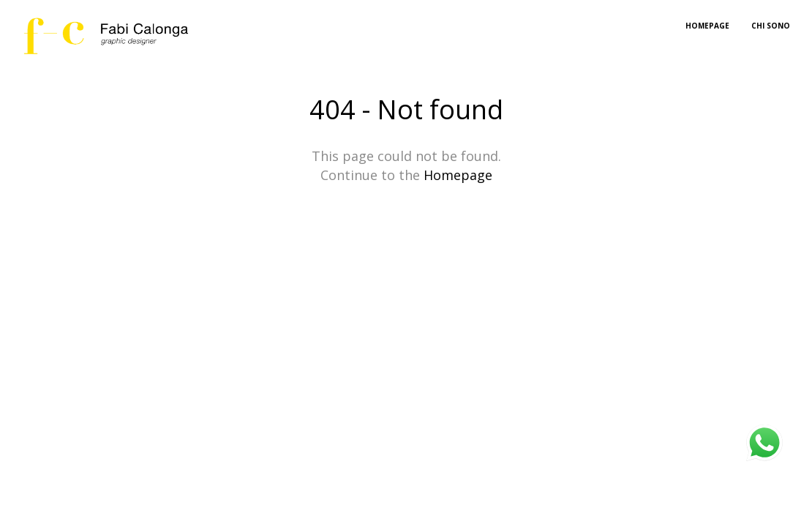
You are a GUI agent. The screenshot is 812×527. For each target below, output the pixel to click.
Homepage (458, 175)
